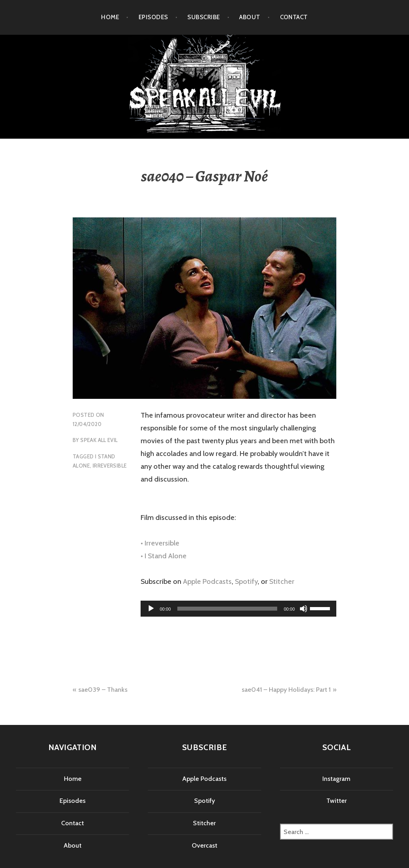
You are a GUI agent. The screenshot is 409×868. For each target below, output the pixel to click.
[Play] (151, 609)
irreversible (110, 466)
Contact (294, 17)
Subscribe (204, 17)
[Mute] (304, 609)
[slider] (227, 609)
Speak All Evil (99, 440)
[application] (238, 609)
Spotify (246, 581)
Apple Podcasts (207, 581)
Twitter (337, 801)
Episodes (153, 17)
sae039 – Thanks (103, 690)
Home (110, 17)
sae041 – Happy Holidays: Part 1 (286, 690)
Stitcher (282, 581)
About (250, 17)
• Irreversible (160, 543)
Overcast (204, 845)
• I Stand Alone (164, 556)
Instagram (336, 779)
